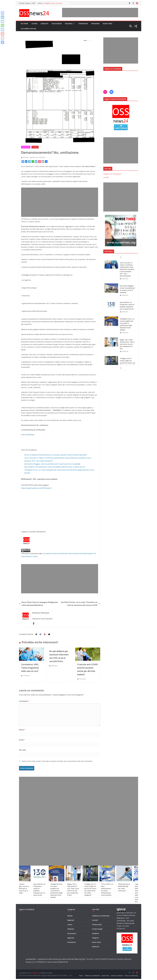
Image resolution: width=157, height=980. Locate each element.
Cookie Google (97, 929)
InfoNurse (95, 24)
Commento (24, 701)
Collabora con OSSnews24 (112, 174)
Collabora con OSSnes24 (101, 916)
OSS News (24, 24)
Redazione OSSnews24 (39, 157)
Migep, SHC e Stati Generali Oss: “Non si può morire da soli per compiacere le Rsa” (127, 344)
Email (22, 740)
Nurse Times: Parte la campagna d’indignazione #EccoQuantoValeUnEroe (39, 604)
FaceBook (95, 933)
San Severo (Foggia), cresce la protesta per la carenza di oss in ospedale (52, 464)
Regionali (69, 24)
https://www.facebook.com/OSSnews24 (36, 488)
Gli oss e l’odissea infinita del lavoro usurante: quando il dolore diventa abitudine (56, 455)
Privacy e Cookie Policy (131, 976)
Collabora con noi (28, 29)
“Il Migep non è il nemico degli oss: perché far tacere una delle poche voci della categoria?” (127, 363)
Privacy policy (97, 925)
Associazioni (57, 24)
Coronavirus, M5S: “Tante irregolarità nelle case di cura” (30, 668)
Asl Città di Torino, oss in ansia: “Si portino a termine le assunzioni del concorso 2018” (81, 604)
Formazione (83, 24)
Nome (22, 730)
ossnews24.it (31, 959)
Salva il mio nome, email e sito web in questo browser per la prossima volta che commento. (57, 761)
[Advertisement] (100, 13)
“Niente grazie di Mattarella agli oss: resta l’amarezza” (133, 887)
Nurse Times (108, 24)
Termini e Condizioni (117, 976)
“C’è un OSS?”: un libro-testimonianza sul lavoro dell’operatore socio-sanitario (116, 890)
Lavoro (34, 24)
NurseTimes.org (75, 959)
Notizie (70, 916)
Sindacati (44, 24)
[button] (74, 24)
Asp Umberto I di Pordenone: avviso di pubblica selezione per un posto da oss (55, 467)
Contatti (106, 177)
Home (81, 976)
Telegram (95, 938)
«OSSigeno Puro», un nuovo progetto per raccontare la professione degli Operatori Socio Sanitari (127, 324)
